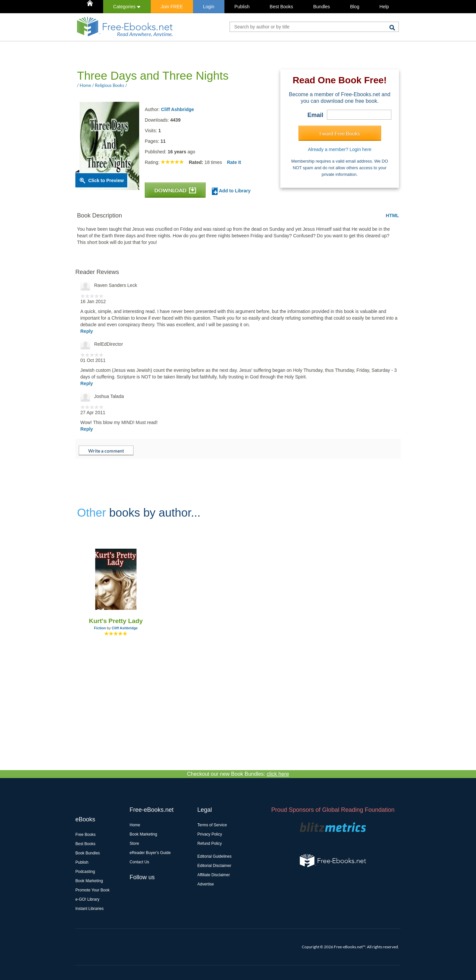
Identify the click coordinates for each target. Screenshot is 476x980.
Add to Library (231, 191)
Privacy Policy (210, 834)
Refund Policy (210, 843)
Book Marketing (89, 881)
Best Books (281, 7)
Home (135, 825)
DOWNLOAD (175, 190)
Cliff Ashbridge (178, 109)
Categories (127, 7)
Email (315, 115)
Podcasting (85, 872)
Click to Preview (106, 180)
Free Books (85, 835)
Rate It (234, 162)
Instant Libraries (89, 909)
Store (134, 843)
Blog (355, 7)
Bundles (321, 7)
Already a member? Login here (339, 149)
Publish (242, 7)
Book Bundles (88, 853)
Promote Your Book (92, 890)
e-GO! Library (87, 899)
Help (384, 7)
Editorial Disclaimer (214, 866)
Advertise (206, 884)
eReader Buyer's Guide (150, 853)
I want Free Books (340, 133)
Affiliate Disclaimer (214, 875)
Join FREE (172, 7)
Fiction (100, 628)
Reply (87, 331)
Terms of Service (212, 825)
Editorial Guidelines (214, 856)
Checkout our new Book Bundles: (238, 774)
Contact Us (139, 862)
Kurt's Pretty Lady (116, 621)
